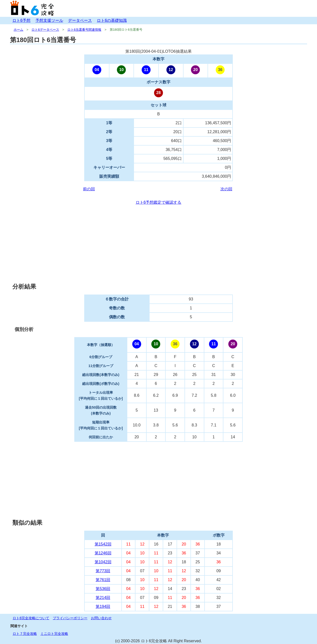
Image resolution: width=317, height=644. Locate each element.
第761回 (103, 580)
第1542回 (103, 544)
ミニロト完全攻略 (54, 634)
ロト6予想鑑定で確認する (159, 202)
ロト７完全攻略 (25, 634)
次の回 (226, 189)
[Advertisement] (158, 244)
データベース (80, 20)
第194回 (103, 607)
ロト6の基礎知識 (112, 20)
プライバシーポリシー (70, 618)
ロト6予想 (21, 20)
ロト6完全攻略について (31, 618)
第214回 (103, 598)
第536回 (103, 589)
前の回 (89, 189)
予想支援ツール (49, 20)
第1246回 (103, 553)
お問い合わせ (101, 618)
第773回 (103, 571)
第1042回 (103, 562)
